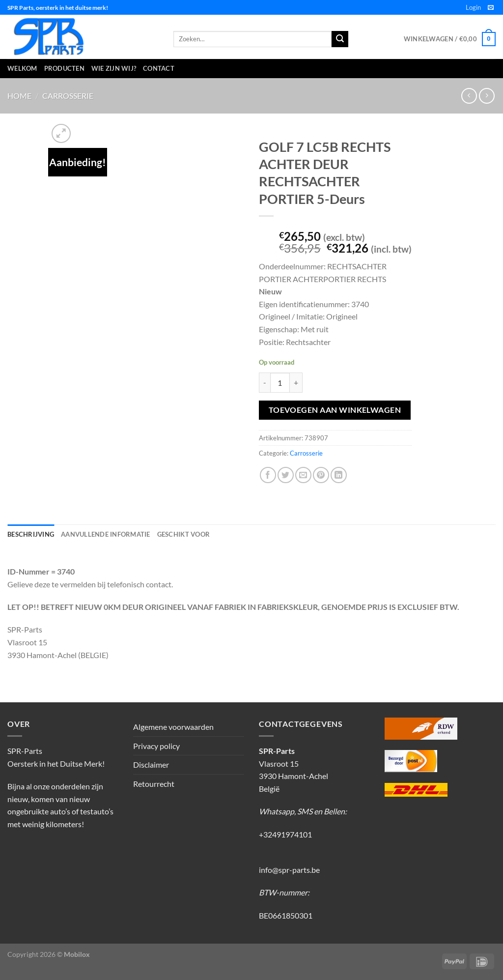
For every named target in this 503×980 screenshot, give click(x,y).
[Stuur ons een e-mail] (491, 8)
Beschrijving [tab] (31, 534)
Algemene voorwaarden (173, 727)
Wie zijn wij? (114, 68)
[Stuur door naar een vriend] (303, 475)
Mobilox (77, 954)
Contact (159, 68)
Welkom (22, 68)
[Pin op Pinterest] (321, 475)
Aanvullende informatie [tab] (106, 534)
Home (19, 96)
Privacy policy (156, 746)
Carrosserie (68, 96)
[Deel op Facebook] (268, 475)
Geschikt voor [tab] (183, 534)
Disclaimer (151, 764)
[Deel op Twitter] (286, 475)
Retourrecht (154, 784)
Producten (64, 68)
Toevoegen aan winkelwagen (335, 410)
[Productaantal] (280, 382)
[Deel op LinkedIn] (339, 475)
